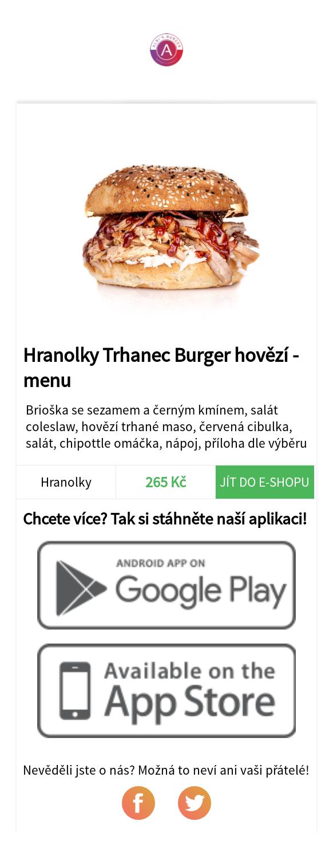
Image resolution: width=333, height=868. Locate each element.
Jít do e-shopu (265, 482)
